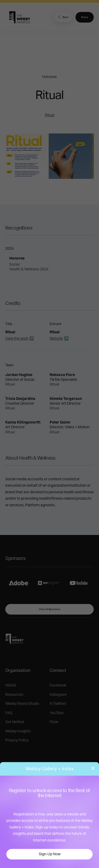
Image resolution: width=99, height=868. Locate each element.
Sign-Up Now (50, 854)
